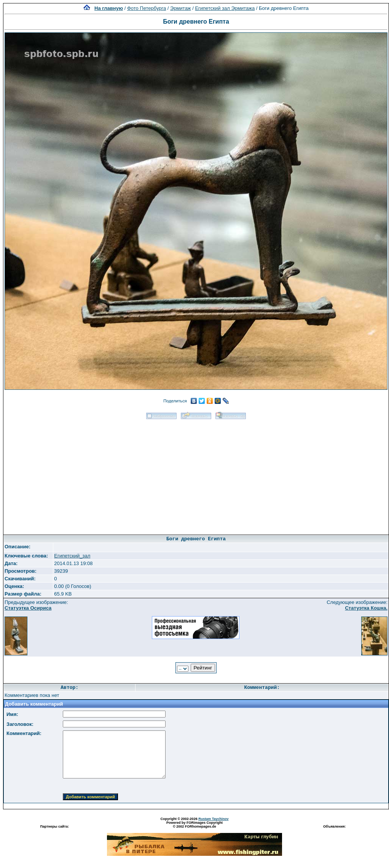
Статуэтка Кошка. (366, 608)
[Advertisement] (196, 474)
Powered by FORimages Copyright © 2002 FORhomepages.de (194, 825)
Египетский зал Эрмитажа (225, 8)
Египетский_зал (72, 556)
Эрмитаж (181, 8)
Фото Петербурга (147, 8)
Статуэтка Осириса (28, 608)
